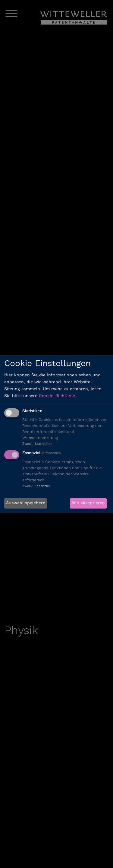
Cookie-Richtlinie (57, 396)
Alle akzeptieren (88, 503)
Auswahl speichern (26, 503)
